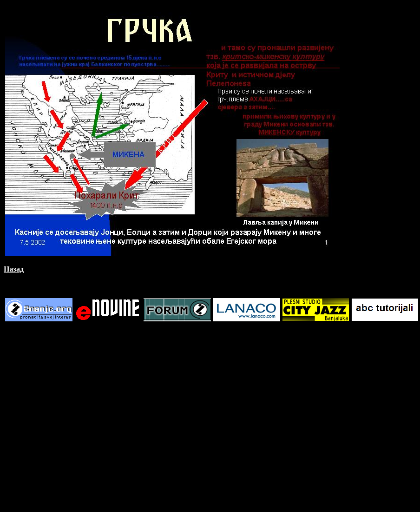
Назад (14, 269)
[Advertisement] (87, 417)
